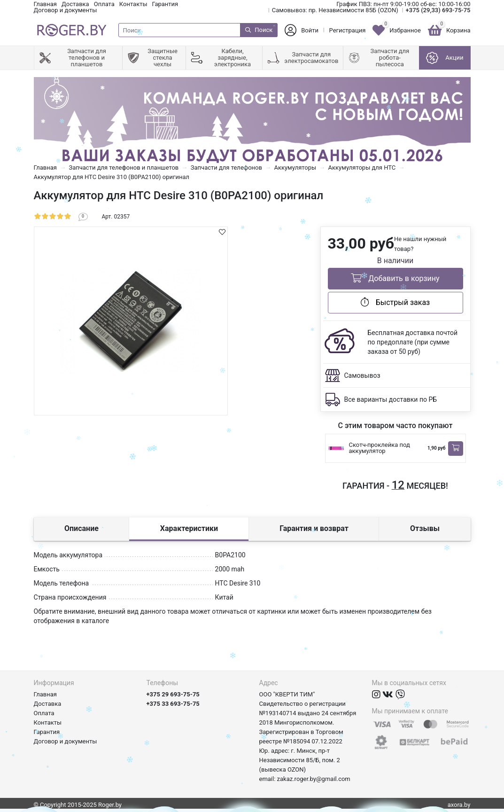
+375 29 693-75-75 (173, 694)
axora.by (459, 805)
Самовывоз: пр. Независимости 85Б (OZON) (335, 10)
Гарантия (165, 4)
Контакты (133, 4)
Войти (310, 30)
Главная (45, 4)
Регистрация (348, 30)
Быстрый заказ (395, 302)
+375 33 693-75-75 (173, 704)
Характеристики (189, 528)
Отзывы (425, 528)
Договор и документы (66, 10)
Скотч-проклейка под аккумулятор (380, 448)
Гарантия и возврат (314, 528)
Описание (81, 528)
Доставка (75, 4)
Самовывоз (362, 375)
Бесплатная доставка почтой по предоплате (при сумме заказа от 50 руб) (413, 342)
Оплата (104, 4)
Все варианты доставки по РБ (391, 399)
